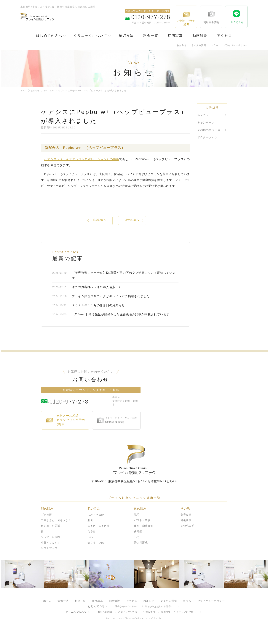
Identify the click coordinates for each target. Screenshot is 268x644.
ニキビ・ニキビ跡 (98, 540)
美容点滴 (186, 528)
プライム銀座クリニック (134, 473)
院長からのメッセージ (127, 620)
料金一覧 (151, 36)
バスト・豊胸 (142, 534)
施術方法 (126, 36)
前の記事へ (100, 221)
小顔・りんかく (51, 556)
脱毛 (137, 528)
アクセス (224, 36)
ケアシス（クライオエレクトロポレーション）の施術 (82, 159)
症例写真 (175, 36)
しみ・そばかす (97, 528)
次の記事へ (132, 221)
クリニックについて (90, 36)
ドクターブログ (207, 137)
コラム (215, 45)
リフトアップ (49, 562)
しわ (90, 551)
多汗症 (138, 545)
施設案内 (150, 626)
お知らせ (182, 45)
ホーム (24, 91)
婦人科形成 (141, 556)
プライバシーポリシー (235, 45)
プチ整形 (46, 528)
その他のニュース (209, 130)
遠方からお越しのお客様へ (159, 620)
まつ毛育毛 (187, 540)
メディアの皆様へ (186, 626)
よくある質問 (199, 45)
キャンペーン (206, 122)
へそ (137, 551)
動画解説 (200, 36)
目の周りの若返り (52, 540)
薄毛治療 (186, 534)
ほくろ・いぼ (96, 556)
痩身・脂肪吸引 (144, 540)
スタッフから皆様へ (129, 626)
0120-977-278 (80, 415)
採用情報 (166, 626)
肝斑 (90, 534)
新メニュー (52, 91)
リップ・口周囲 (51, 551)
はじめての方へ (49, 36)
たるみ (92, 545)
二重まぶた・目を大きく (56, 534)
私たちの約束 (105, 626)
